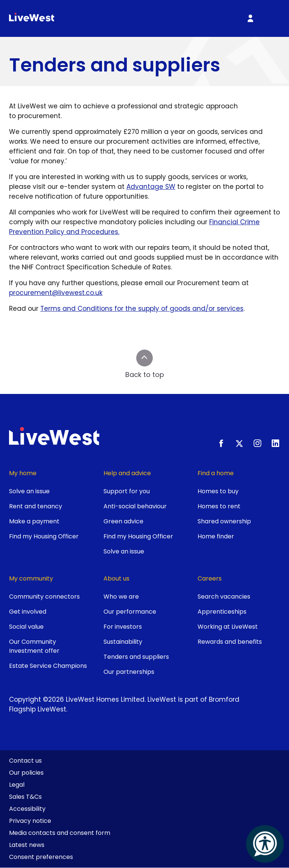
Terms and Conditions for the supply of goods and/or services (142, 309)
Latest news (27, 845)
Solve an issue (29, 491)
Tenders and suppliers (136, 657)
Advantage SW (151, 187)
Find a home (216, 473)
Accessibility (27, 809)
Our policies (26, 773)
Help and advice (127, 473)
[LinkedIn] (275, 443)
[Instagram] (257, 443)
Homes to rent (219, 506)
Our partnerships (129, 672)
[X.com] (239, 443)
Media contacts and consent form (60, 833)
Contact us (25, 761)
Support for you (127, 491)
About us (116, 578)
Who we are (121, 597)
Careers (210, 578)
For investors (123, 627)
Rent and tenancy (36, 506)
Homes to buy (218, 491)
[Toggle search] (230, 18)
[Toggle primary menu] (271, 18)
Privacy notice (30, 821)
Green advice (123, 521)
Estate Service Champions (48, 666)
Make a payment (34, 521)
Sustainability (123, 642)
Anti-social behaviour (135, 506)
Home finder (216, 536)
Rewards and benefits (230, 642)
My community (31, 578)
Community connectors (44, 597)
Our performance (130, 612)
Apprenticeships (222, 612)
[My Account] (250, 18)
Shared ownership (224, 521)
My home (23, 473)
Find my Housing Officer (44, 536)
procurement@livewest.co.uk (56, 293)
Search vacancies (224, 597)
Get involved (28, 612)
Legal (17, 785)
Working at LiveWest (228, 627)
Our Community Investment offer (34, 646)
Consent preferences (41, 857)
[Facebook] (221, 443)
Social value (26, 627)
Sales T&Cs (25, 797)
